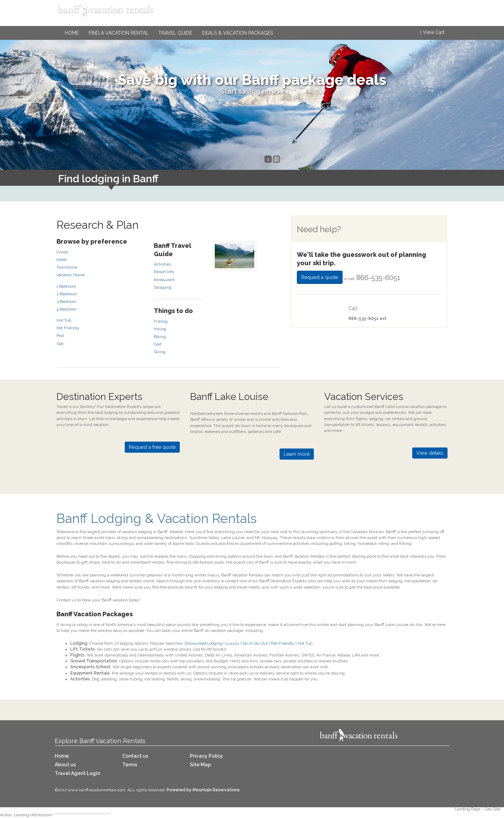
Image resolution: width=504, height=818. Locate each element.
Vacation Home (70, 275)
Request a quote (320, 277)
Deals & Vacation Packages (237, 33)
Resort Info (164, 272)
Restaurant (164, 280)
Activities (162, 264)
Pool (60, 336)
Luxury (232, 643)
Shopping (163, 287)
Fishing (161, 321)
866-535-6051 (417, 16)
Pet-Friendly (283, 643)
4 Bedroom (67, 309)
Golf (158, 344)
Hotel (61, 260)
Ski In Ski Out (255, 643)
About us (65, 765)
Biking (160, 337)
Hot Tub (64, 320)
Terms (130, 765)
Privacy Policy (206, 756)
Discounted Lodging (204, 643)
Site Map (200, 765)
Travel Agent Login (77, 773)
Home (72, 33)
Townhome (67, 267)
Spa (60, 343)
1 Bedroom (66, 286)
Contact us (135, 756)
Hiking (160, 329)
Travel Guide (175, 33)
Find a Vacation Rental (119, 33)
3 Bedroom (67, 302)
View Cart (432, 32)
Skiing (160, 352)
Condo (62, 252)
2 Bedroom (67, 294)
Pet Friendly (68, 328)
